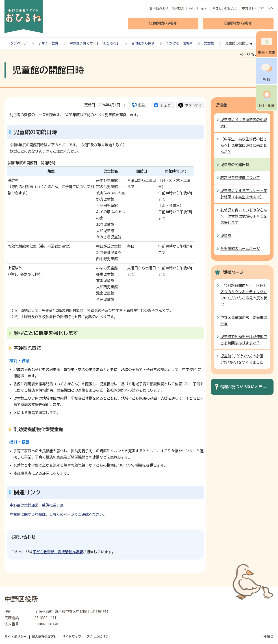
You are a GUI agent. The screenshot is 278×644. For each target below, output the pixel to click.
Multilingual (198, 8)
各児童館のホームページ (240, 249)
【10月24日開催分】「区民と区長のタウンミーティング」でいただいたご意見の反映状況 (244, 295)
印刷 (142, 105)
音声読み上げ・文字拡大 (167, 8)
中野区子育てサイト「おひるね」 (95, 43)
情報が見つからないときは (243, 387)
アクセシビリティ (99, 637)
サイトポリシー (15, 637)
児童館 (209, 43)
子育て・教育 (48, 43)
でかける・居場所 (179, 43)
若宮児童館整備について (240, 178)
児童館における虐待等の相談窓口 (244, 123)
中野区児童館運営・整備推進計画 (37, 505)
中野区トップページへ (258, 8)
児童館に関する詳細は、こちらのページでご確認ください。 (58, 514)
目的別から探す (143, 43)
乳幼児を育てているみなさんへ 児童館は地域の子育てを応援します (244, 216)
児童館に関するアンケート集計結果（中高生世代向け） (244, 194)
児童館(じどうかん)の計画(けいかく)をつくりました (242, 359)
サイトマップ (72, 637)
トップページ (17, 43)
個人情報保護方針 (44, 637)
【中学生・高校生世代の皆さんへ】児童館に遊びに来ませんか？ (244, 145)
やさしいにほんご (225, 8)
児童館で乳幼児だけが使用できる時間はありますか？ (244, 340)
